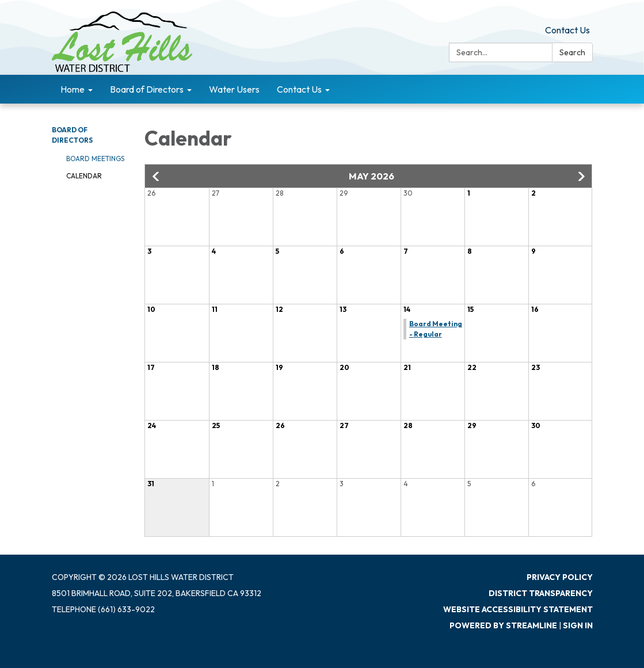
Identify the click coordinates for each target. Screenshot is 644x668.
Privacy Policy (560, 577)
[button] (157, 177)
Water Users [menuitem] (234, 89)
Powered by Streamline (503, 625)
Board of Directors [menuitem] (147, 89)
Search (572, 52)
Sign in (578, 625)
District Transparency (541, 593)
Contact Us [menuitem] (299, 89)
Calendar (84, 176)
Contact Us (567, 30)
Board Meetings (95, 159)
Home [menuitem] (73, 89)
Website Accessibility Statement (518, 609)
